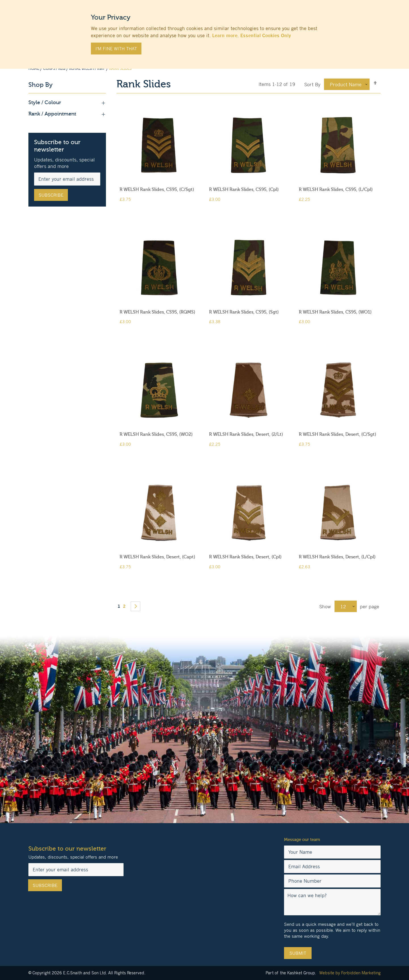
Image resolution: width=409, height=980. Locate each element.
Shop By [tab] (40, 85)
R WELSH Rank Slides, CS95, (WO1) (335, 312)
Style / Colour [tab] (67, 103)
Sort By (312, 85)
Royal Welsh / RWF (87, 69)
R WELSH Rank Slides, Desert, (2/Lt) (246, 434)
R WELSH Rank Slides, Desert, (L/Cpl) (337, 557)
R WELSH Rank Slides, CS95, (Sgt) (244, 312)
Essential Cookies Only (266, 35)
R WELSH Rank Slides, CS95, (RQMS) (157, 312)
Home (34, 69)
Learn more (225, 35)
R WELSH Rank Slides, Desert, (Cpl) (245, 557)
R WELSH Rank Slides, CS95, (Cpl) (244, 190)
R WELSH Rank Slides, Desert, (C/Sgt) (337, 434)
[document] (204, 31)
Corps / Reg (55, 69)
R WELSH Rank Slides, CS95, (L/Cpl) (336, 190)
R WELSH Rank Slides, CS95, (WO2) (156, 434)
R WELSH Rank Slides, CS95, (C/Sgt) (157, 190)
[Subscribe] (51, 195)
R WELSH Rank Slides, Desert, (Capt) (157, 557)
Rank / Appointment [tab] (67, 114)
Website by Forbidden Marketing (350, 973)
